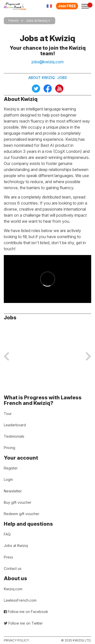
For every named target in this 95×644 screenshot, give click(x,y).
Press (8, 557)
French (13, 21)
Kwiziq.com (13, 589)
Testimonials (14, 436)
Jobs (62, 78)
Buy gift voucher (18, 502)
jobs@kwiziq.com (48, 62)
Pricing (9, 448)
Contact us (13, 568)
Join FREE (67, 6)
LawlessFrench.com (20, 600)
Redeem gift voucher (22, 514)
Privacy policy (16, 640)
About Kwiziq (42, 78)
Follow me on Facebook (26, 612)
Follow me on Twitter (23, 623)
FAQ (7, 534)
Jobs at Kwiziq (16, 545)
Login (8, 479)
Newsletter (13, 491)
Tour (8, 414)
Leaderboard (15, 425)
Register (11, 468)
